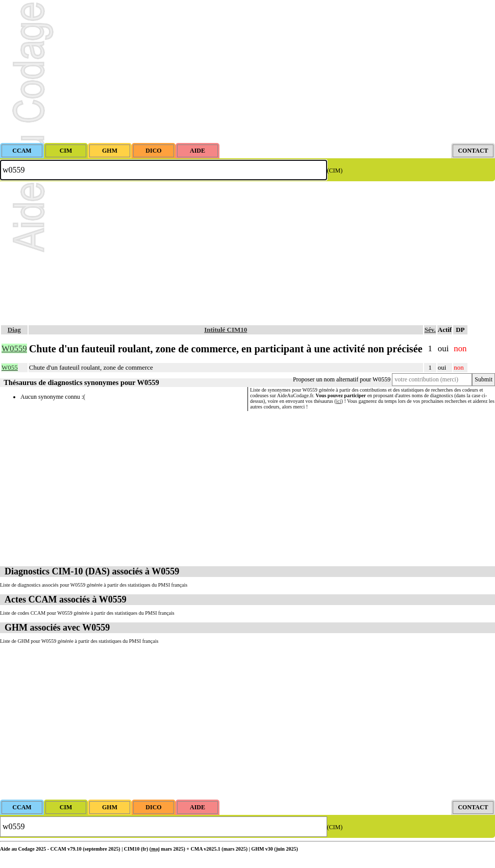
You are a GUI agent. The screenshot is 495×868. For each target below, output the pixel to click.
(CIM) (335, 171)
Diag (14, 330)
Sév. (430, 330)
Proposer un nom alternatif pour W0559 (342, 379)
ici (339, 401)
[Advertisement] (247, 71)
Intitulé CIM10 (226, 330)
